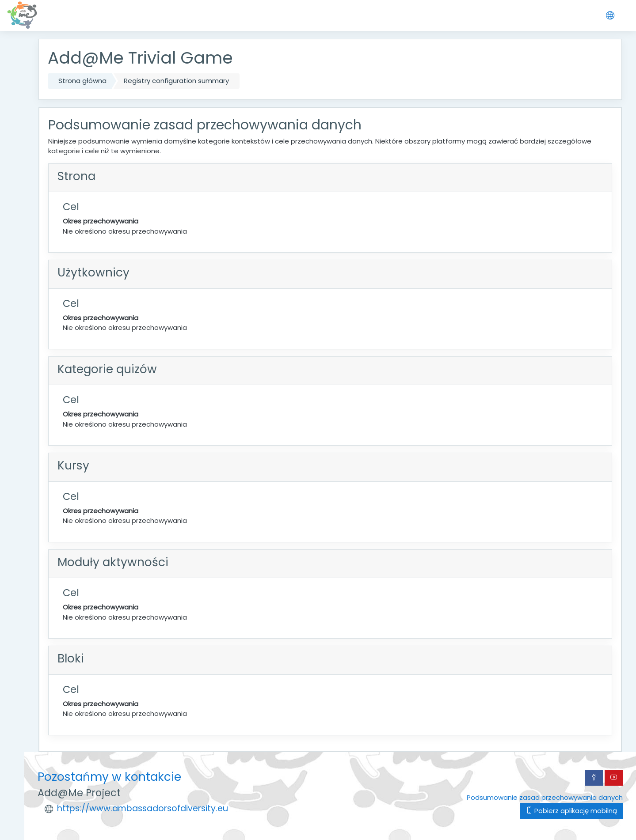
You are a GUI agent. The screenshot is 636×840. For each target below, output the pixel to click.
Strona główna (82, 81)
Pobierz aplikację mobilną (571, 811)
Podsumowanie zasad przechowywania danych (545, 797)
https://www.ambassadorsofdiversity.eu (143, 808)
